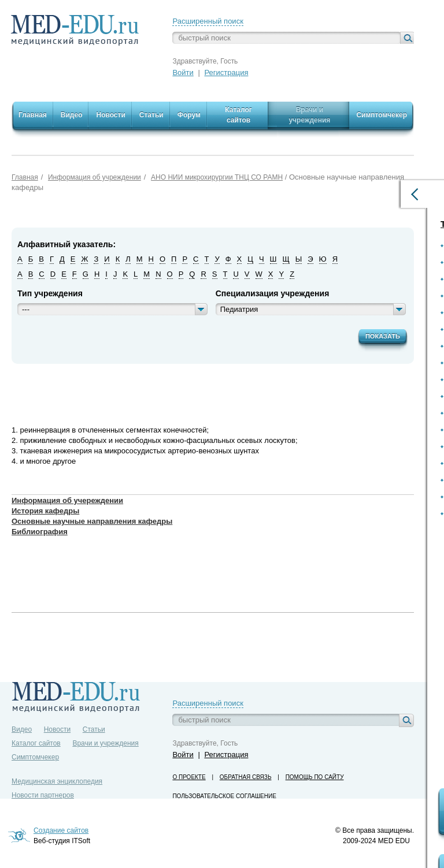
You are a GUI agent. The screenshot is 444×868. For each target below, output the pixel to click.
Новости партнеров (43, 795)
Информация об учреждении (95, 177)
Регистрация (226, 72)
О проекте (189, 777)
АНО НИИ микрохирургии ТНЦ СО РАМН (217, 177)
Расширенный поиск (208, 21)
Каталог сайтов (36, 743)
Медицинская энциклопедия (57, 781)
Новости (57, 729)
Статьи (94, 729)
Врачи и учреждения (105, 743)
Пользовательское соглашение (224, 796)
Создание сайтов (61, 830)
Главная (25, 177)
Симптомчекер (35, 757)
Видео (22, 729)
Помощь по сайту (315, 777)
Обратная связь (246, 777)
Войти (183, 72)
